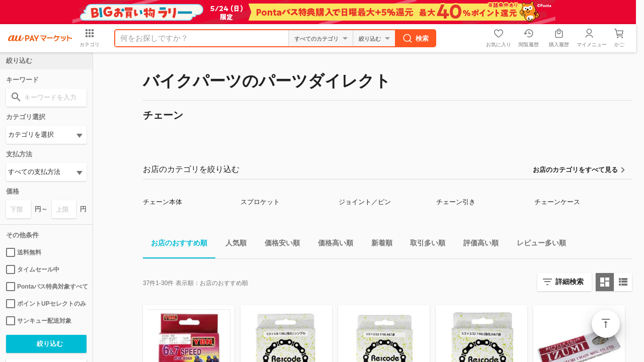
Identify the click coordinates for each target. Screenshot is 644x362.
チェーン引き (456, 202)
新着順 (378, 245)
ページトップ (606, 324)
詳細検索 (570, 282)
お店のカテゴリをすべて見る (575, 170)
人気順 (232, 245)
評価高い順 (477, 245)
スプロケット (260, 202)
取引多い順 (424, 245)
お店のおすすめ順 (175, 245)
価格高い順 (332, 245)
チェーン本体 (163, 202)
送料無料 (24, 252)
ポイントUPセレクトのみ (46, 304)
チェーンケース (557, 202)
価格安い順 (278, 245)
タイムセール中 (33, 269)
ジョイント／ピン (365, 202)
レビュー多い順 (537, 245)
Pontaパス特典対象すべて (46, 287)
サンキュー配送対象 (39, 321)
